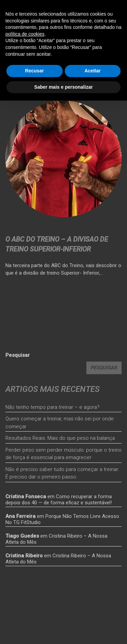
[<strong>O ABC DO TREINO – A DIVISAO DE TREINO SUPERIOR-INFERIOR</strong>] (63, 159)
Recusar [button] (34, 71)
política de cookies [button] (25, 34)
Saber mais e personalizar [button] (63, 87)
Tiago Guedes (22, 536)
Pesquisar (18, 355)
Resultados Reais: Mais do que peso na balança (60, 438)
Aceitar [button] (93, 71)
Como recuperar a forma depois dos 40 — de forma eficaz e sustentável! (59, 500)
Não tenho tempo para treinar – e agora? (52, 407)
